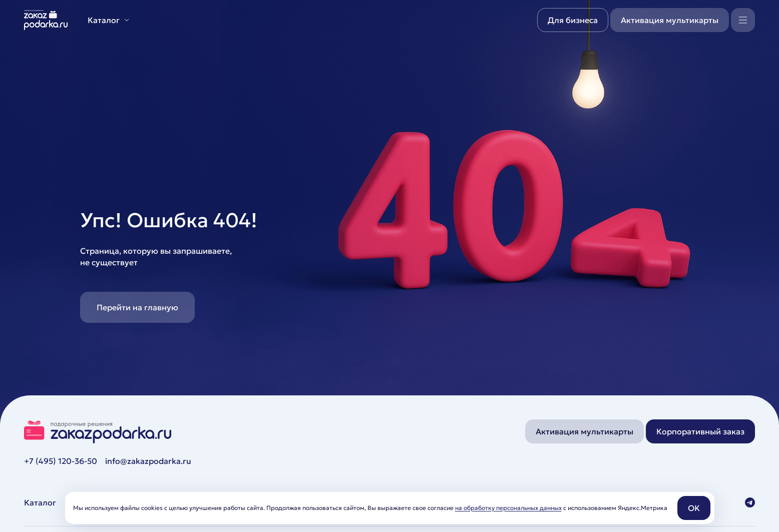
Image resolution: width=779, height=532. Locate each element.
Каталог (40, 502)
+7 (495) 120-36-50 (61, 461)
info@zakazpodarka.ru (148, 461)
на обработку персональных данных (508, 508)
